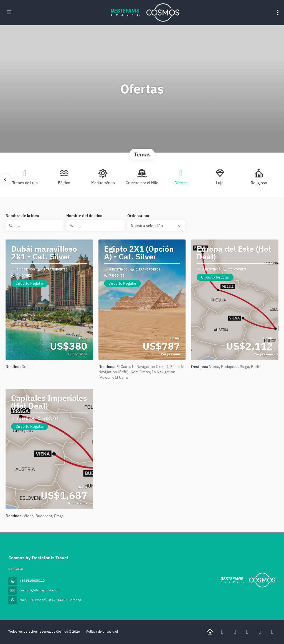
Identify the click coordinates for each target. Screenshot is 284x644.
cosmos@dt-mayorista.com (40, 590)
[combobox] (95, 226)
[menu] (278, 12)
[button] (6, 179)
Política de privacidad (102, 631)
